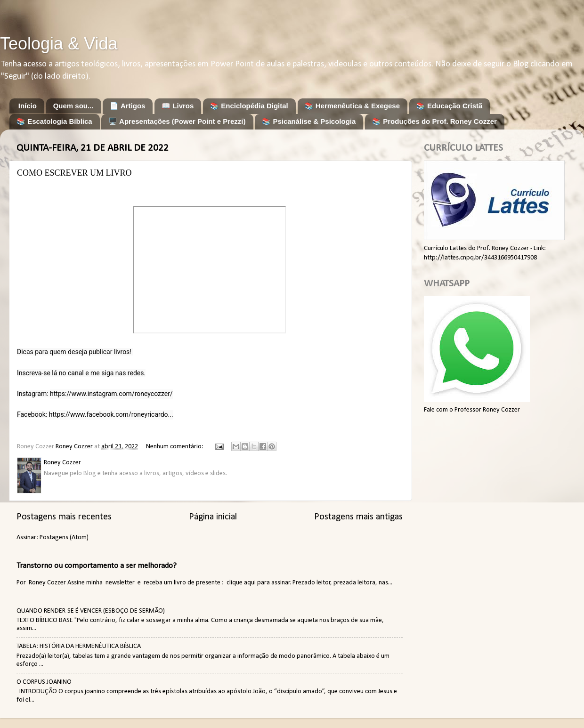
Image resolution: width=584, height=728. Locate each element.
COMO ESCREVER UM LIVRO (74, 173)
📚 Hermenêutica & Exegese (352, 106)
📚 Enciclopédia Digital (249, 106)
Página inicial (213, 517)
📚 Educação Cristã (450, 106)
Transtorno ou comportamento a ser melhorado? (97, 566)
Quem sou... (73, 106)
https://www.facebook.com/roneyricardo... (111, 414)
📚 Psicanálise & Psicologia (309, 121)
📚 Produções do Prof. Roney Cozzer (434, 121)
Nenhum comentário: (175, 447)
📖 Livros (178, 106)
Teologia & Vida (59, 44)
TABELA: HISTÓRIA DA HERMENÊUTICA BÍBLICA (79, 646)
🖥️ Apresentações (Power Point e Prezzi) (177, 121)
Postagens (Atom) (64, 538)
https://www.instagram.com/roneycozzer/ (111, 394)
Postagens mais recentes (64, 517)
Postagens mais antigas (358, 517)
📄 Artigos (127, 106)
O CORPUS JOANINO (44, 682)
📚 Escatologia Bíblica (54, 121)
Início (28, 106)
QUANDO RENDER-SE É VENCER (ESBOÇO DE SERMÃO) (91, 611)
